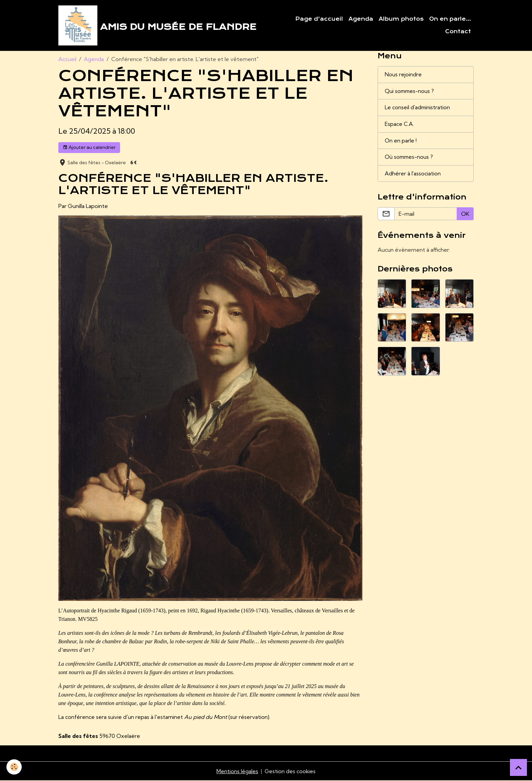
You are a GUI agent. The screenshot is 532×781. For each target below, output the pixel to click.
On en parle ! (401, 142)
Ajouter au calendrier (89, 148)
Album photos (401, 19)
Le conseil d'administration (418, 109)
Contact (458, 32)
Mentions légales (237, 772)
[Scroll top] (518, 767)
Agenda (361, 19)
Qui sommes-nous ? (410, 92)
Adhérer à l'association (413, 175)
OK (465, 215)
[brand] (157, 26)
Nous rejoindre (403, 75)
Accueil (67, 60)
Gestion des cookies (290, 772)
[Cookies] (14, 767)
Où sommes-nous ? (410, 158)
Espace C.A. (399, 125)
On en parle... (450, 19)
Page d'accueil (319, 19)
